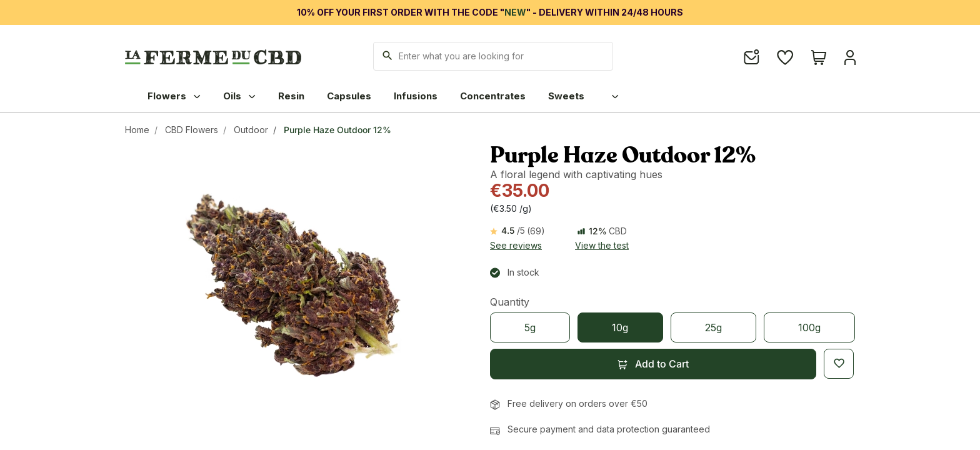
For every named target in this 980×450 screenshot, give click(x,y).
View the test (602, 245)
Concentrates (493, 96)
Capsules (349, 96)
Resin (291, 96)
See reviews (516, 245)
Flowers (174, 96)
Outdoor (251, 130)
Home (137, 130)
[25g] (713, 327)
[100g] (809, 327)
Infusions (416, 96)
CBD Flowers (192, 130)
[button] (653, 364)
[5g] (530, 327)
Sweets (566, 96)
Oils (239, 96)
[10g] (620, 327)
